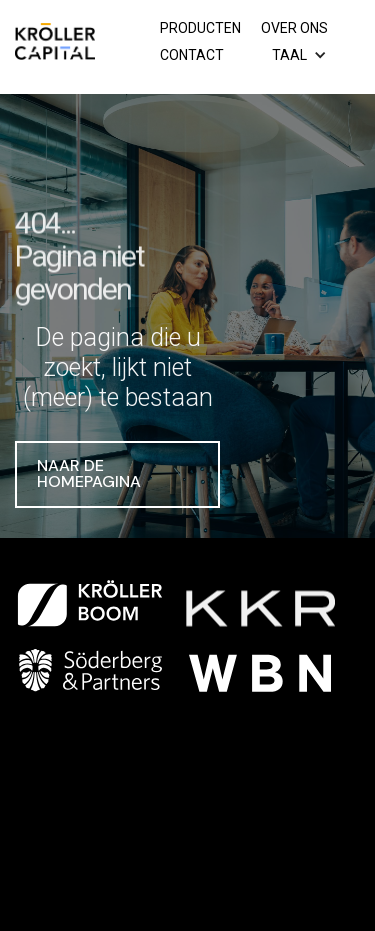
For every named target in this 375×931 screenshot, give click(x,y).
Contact (192, 55)
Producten (200, 28)
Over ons (294, 28)
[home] (55, 46)
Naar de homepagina (89, 474)
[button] (302, 55)
